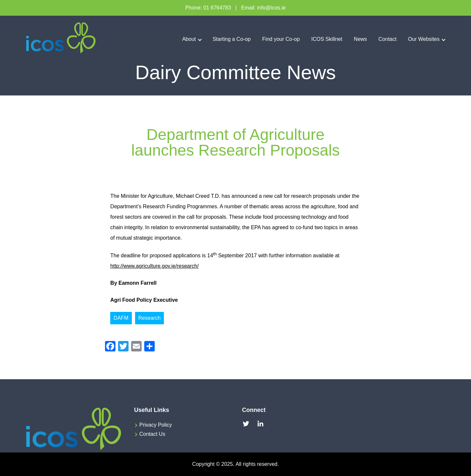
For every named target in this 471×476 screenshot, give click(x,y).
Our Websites (424, 39)
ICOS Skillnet (327, 39)
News (360, 39)
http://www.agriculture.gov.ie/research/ (154, 266)
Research (149, 318)
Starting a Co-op (232, 39)
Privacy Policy (156, 425)
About (189, 39)
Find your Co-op (281, 39)
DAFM (121, 318)
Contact (387, 39)
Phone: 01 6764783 (208, 8)
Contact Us (152, 434)
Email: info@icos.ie (263, 8)
